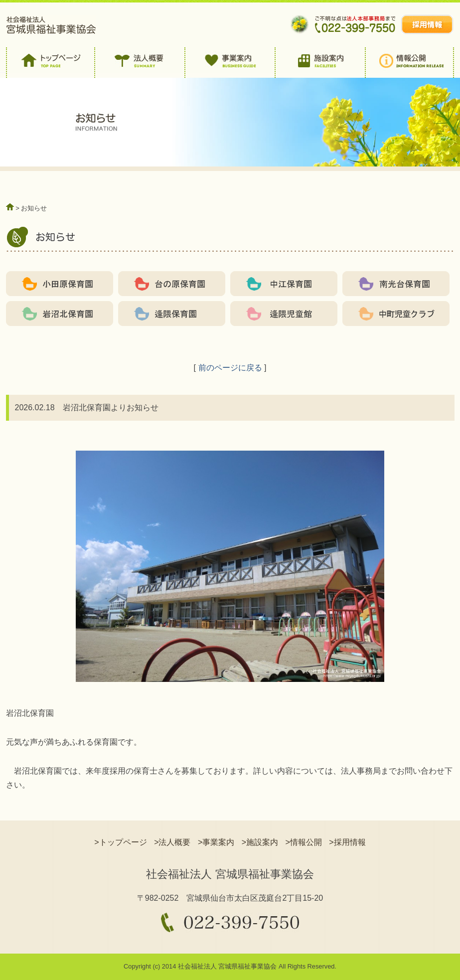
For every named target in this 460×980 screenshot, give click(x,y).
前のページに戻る (230, 368)
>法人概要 (172, 842)
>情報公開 (304, 842)
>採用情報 (347, 842)
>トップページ (120, 842)
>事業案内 (216, 842)
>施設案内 (260, 842)
